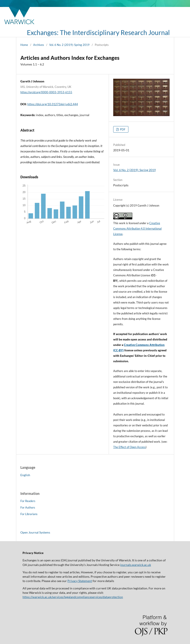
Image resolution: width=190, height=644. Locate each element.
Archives (39, 45)
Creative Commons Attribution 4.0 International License (137, 229)
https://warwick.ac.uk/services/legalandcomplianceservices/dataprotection (73, 597)
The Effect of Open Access (129, 447)
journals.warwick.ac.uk (136, 565)
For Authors (28, 507)
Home (24, 45)
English (25, 475)
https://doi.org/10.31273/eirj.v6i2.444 (53, 104)
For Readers (28, 501)
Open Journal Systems (35, 532)
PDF (122, 129)
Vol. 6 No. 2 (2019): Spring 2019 (69, 45)
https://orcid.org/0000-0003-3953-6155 (46, 92)
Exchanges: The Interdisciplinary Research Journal (98, 32)
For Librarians (29, 514)
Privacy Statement (80, 581)
